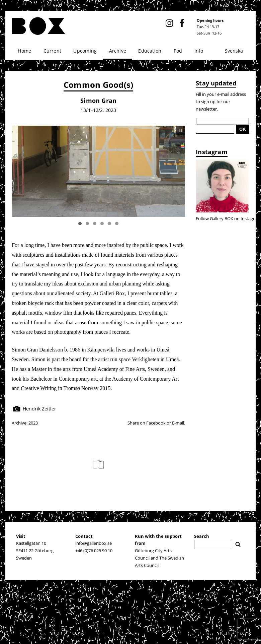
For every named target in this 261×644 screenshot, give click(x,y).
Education (150, 51)
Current (52, 51)
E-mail (178, 423)
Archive (118, 51)
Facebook (156, 423)
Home (24, 51)
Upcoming (85, 51)
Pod (178, 51)
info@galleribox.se (94, 543)
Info (199, 51)
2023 (33, 423)
